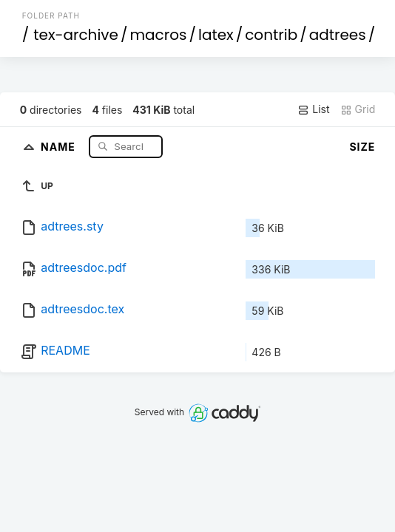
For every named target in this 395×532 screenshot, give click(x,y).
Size (362, 147)
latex (216, 35)
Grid (358, 109)
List (313, 109)
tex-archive (76, 35)
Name (60, 146)
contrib (271, 35)
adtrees (338, 35)
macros (159, 35)
